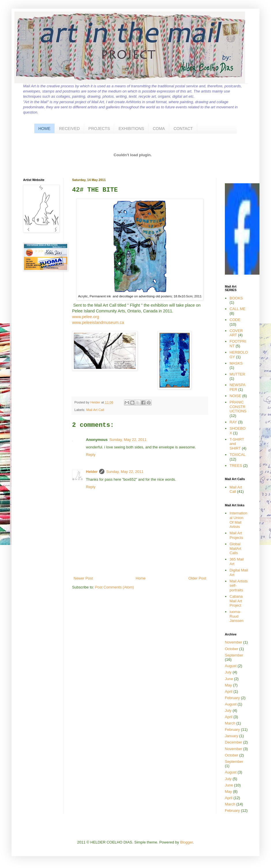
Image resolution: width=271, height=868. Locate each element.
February (232, 698)
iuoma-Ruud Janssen (236, 616)
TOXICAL (237, 455)
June (229, 679)
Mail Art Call (95, 410)
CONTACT (183, 129)
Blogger (187, 842)
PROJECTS (99, 129)
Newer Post (83, 578)
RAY (233, 422)
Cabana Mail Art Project (236, 601)
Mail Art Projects (236, 535)
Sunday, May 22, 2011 (128, 440)
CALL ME (237, 309)
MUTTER (237, 374)
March (230, 723)
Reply (91, 455)
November (234, 642)
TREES (236, 466)
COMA (159, 129)
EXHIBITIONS (131, 129)
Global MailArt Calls (235, 548)
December (234, 742)
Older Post (197, 578)
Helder (96, 402)
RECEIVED (69, 129)
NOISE (235, 396)
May (228, 685)
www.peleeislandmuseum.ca (98, 322)
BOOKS (236, 298)
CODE (235, 320)
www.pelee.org (86, 317)
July (228, 672)
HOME (44, 129)
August (231, 666)
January (232, 736)
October (232, 649)
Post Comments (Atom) (115, 587)
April (229, 691)
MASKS (236, 363)
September (234, 655)
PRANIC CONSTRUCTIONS (238, 407)
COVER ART (236, 333)
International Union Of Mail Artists (238, 520)
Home (141, 578)
